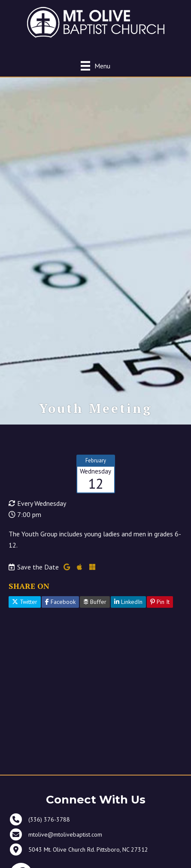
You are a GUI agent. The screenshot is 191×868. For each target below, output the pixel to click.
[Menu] (95, 66)
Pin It (160, 602)
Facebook (60, 602)
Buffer (95, 602)
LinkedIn (128, 602)
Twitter (25, 602)
